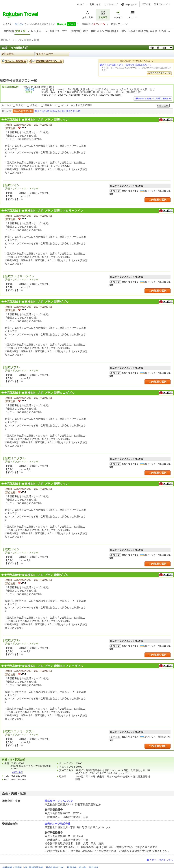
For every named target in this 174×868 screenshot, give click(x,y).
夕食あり (35, 105)
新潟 (36, 40)
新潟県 (28, 40)
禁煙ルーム (50, 105)
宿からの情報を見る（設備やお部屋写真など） (127, 65)
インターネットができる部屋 (77, 105)
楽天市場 (146, 4)
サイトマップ (111, 4)
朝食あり (21, 105)
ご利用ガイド (94, 4)
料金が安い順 (42, 111)
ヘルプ (81, 4)
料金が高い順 (58, 111)
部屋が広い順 (73, 111)
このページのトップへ (161, 860)
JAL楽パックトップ (11, 40)
